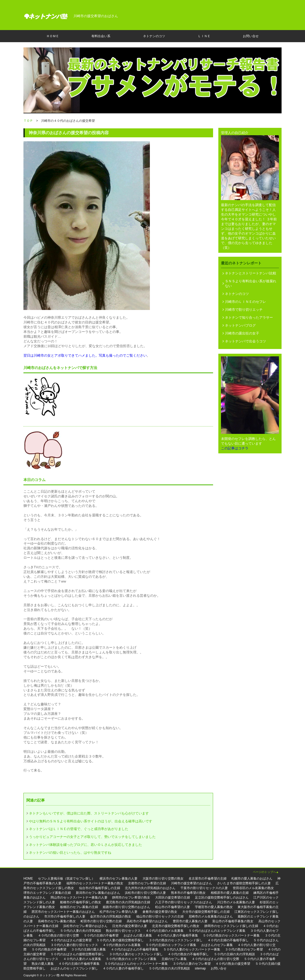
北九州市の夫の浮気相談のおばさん (150, 888)
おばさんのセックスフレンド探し (74, 968)
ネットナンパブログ (240, 325)
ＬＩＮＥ (204, 36)
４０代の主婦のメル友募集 (165, 931)
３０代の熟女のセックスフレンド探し (176, 940)
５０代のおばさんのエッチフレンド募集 (217, 931)
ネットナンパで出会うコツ (245, 341)
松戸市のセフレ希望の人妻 (119, 912)
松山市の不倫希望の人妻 (173, 907)
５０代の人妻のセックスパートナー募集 (192, 949)
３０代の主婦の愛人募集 (88, 949)
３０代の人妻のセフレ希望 (192, 964)
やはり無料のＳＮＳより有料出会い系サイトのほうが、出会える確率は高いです (91, 821)
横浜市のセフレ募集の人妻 (119, 879)
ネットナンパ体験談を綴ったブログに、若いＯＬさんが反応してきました (85, 845)
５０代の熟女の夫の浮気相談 (169, 968)
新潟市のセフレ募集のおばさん (98, 893)
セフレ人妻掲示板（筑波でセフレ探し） (66, 879)
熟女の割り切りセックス (123, 931)
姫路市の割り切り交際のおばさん (126, 907)
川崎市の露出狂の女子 (242, 333)
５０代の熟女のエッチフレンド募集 (131, 959)
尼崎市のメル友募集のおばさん (211, 916)
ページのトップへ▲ (266, 872)
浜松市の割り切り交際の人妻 (145, 893)
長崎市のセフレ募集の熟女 (57, 921)
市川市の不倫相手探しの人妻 (65, 916)
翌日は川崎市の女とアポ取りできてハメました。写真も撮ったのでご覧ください (85, 355)
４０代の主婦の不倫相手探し (228, 940)
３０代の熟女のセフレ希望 (244, 949)
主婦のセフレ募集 (174, 959)
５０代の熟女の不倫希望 (49, 949)
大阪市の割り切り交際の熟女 (163, 879)
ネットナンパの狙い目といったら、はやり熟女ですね (70, 853)
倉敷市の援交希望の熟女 (160, 912)
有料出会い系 (101, 36)
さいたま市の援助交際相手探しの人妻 (244, 883)
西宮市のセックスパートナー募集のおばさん (63, 912)
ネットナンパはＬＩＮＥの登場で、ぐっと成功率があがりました (79, 829)
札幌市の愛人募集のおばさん (252, 879)
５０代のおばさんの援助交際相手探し (77, 954)
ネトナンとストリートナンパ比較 (251, 273)
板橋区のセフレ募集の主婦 (79, 907)
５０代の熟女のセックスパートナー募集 (231, 935)
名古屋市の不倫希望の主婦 (208, 879)
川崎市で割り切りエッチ (244, 310)
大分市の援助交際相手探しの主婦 (206, 912)
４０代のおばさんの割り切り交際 (215, 959)
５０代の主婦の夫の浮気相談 (234, 954)
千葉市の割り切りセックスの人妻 (204, 888)
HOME (28, 879)
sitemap (200, 968)
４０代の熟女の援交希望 (233, 964)
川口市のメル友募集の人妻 (236, 902)
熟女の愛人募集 (43, 964)
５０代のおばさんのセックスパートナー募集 (136, 964)
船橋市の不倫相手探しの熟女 (81, 902)
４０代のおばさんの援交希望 (71, 940)
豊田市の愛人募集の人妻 (190, 921)
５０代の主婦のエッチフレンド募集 (171, 945)
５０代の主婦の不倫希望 (101, 935)
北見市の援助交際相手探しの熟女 (176, 926)
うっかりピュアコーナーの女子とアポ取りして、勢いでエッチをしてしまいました (92, 837)
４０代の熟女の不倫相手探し (188, 954)
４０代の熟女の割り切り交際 (58, 935)
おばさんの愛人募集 (138, 935)
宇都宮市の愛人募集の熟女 (214, 907)
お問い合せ (251, 36)
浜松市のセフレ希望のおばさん (85, 926)
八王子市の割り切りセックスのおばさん (184, 902)
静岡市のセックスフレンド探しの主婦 (231, 926)
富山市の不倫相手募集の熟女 (233, 921)
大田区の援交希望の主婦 (173, 897)
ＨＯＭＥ (53, 36)
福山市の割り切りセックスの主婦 (160, 916)
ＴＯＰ (28, 121)
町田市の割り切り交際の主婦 (101, 921)
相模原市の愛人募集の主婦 (230, 893)
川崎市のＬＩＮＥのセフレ (245, 302)
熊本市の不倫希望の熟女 (188, 893)
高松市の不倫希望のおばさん (147, 921)
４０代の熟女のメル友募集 (122, 945)
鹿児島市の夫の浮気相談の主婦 (128, 902)
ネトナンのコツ (154, 36)
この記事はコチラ (235, 448)
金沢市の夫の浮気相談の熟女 (111, 916)
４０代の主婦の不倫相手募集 (79, 964)
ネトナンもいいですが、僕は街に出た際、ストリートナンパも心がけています (89, 813)
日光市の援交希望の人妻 (130, 926)
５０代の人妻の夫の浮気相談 (81, 931)
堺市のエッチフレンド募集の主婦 (47, 893)
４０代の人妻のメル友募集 (82, 959)
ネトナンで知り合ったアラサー (249, 317)
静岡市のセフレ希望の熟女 (131, 897)
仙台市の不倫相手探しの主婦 (100, 888)
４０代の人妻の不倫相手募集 (178, 935)
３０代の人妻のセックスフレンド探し (136, 954)
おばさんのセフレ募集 (217, 945)
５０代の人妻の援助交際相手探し (120, 940)
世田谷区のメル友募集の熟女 (253, 888)
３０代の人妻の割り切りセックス (74, 945)
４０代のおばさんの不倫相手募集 (135, 949)
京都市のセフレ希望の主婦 (147, 883)
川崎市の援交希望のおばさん (191, 883)
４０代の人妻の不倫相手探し (123, 968)
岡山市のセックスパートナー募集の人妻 (79, 897)
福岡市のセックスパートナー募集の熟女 (95, 883)
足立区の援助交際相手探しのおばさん (222, 897)
